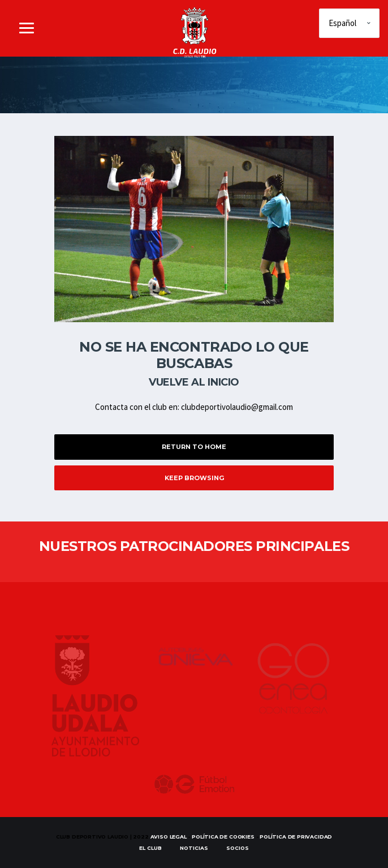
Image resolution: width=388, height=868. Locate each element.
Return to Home (194, 447)
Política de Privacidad (296, 837)
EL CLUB (150, 848)
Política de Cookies (223, 837)
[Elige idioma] (349, 23)
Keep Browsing (194, 478)
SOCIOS (238, 848)
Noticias (194, 848)
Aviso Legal (169, 837)
